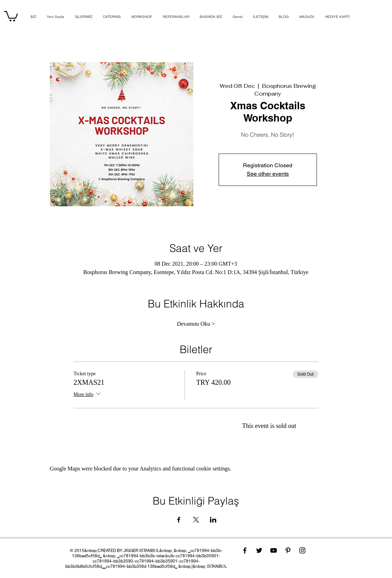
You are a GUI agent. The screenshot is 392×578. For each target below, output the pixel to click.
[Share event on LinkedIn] (213, 520)
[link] (11, 16)
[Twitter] (259, 550)
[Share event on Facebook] (179, 520)
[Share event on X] (196, 520)
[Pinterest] (288, 550)
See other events (268, 174)
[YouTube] (274, 550)
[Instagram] (302, 550)
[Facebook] (245, 550)
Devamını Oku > (196, 324)
